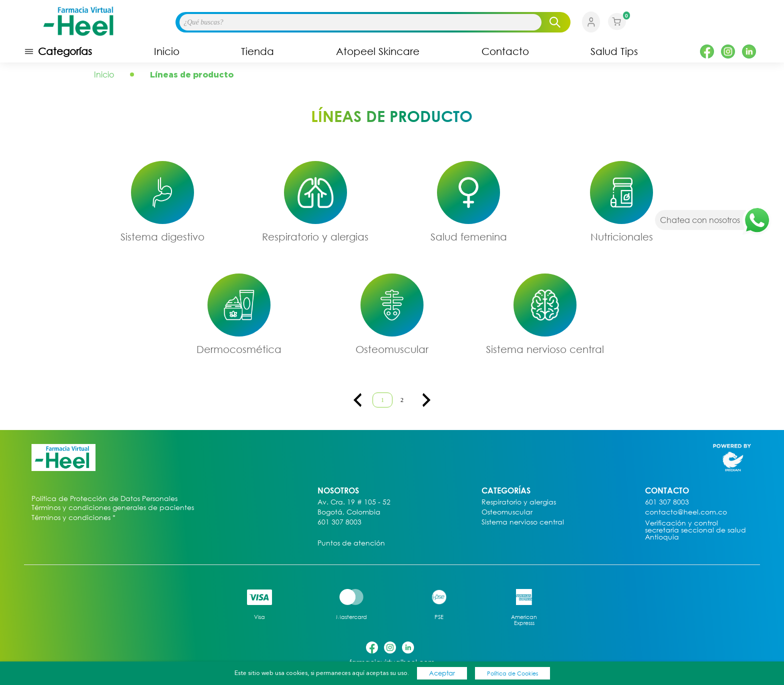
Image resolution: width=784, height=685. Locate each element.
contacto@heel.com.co (686, 512)
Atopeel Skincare (378, 51)
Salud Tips (614, 51)
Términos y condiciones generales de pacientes (113, 507)
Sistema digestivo (162, 236)
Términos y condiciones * (73, 518)
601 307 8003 (339, 522)
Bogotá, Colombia (349, 512)
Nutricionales (622, 236)
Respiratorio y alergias (315, 236)
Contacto (505, 51)
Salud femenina (469, 236)
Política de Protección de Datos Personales (104, 499)
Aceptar (442, 673)
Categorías (58, 51)
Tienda (257, 51)
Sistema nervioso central (545, 349)
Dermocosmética (239, 349)
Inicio (167, 51)
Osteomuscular (392, 349)
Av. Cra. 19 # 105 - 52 (354, 502)
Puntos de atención (351, 543)
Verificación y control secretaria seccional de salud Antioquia (695, 530)
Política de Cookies (512, 673)
